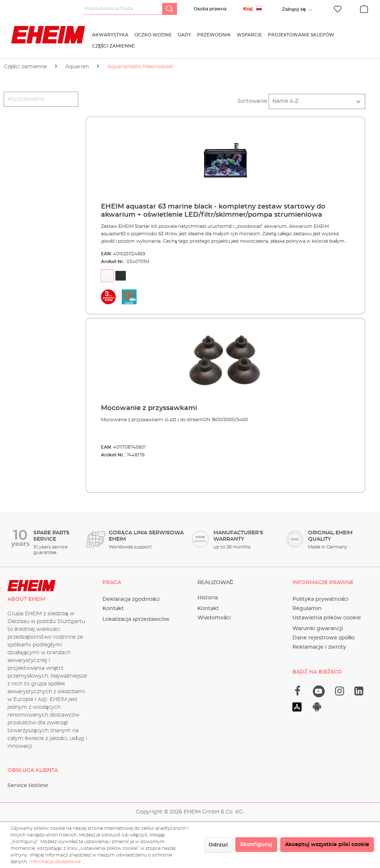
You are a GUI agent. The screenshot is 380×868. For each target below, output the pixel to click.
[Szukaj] (170, 9)
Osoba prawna (210, 9)
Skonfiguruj (256, 845)
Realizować (215, 583)
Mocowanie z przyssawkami (149, 408)
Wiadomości (214, 618)
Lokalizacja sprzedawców (136, 619)
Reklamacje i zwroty (319, 647)
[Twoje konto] (294, 9)
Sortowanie (252, 101)
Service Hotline (28, 786)
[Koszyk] (364, 8)
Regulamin (307, 609)
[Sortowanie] (317, 101)
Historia (208, 598)
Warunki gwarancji (318, 629)
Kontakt (113, 609)
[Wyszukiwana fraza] (123, 9)
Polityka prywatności (320, 599)
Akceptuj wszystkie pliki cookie (327, 845)
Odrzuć (218, 845)
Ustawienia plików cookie (327, 618)
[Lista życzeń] (338, 9)
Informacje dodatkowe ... (57, 862)
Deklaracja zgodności (131, 599)
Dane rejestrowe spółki (324, 638)
